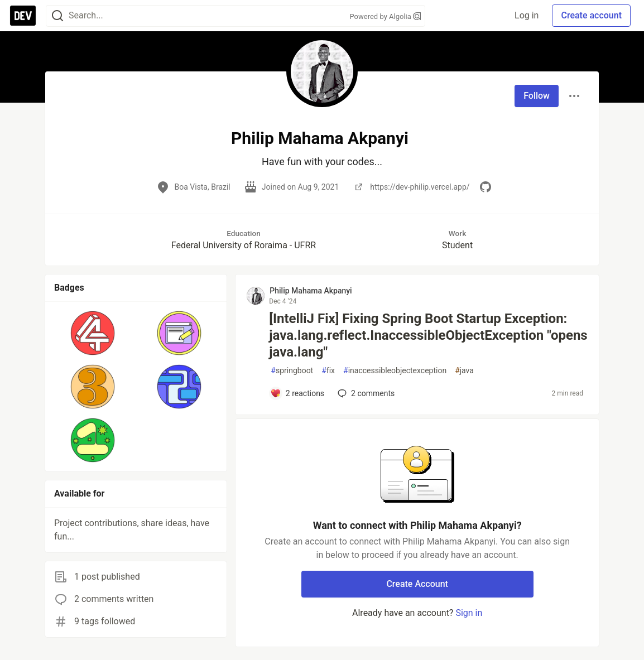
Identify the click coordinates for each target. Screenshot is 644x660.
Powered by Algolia (385, 16)
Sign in (469, 613)
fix (328, 371)
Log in (527, 15)
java (464, 371)
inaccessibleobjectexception (395, 371)
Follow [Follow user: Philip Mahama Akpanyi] (537, 96)
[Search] (57, 16)
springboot (292, 371)
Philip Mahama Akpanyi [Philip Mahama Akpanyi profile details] (311, 291)
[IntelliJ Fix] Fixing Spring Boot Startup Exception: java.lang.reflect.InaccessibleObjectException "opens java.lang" (428, 335)
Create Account (417, 584)
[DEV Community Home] (23, 16)
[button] (93, 333)
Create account (591, 15)
